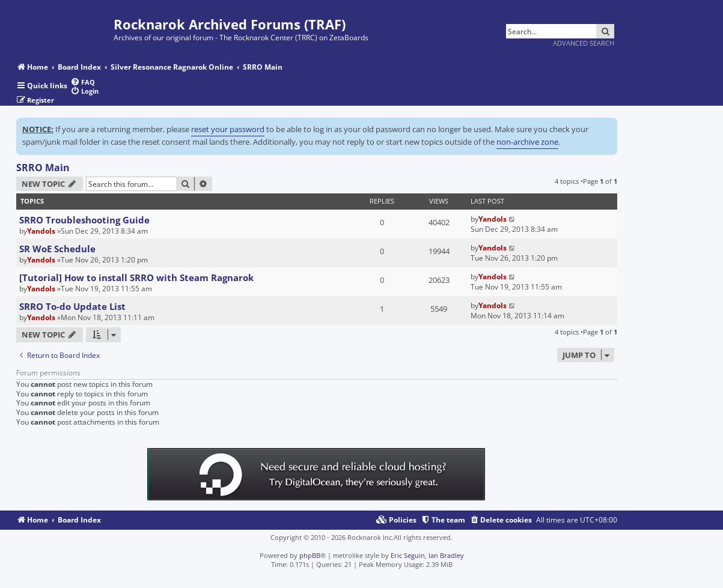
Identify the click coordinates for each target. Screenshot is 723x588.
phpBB (310, 555)
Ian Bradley (446, 555)
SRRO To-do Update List (72, 306)
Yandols (41, 231)
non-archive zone (527, 142)
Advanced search (584, 43)
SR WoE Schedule (57, 249)
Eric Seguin (408, 555)
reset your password (228, 129)
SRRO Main (43, 168)
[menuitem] (83, 82)
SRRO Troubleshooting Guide (84, 220)
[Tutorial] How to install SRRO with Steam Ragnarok (136, 277)
